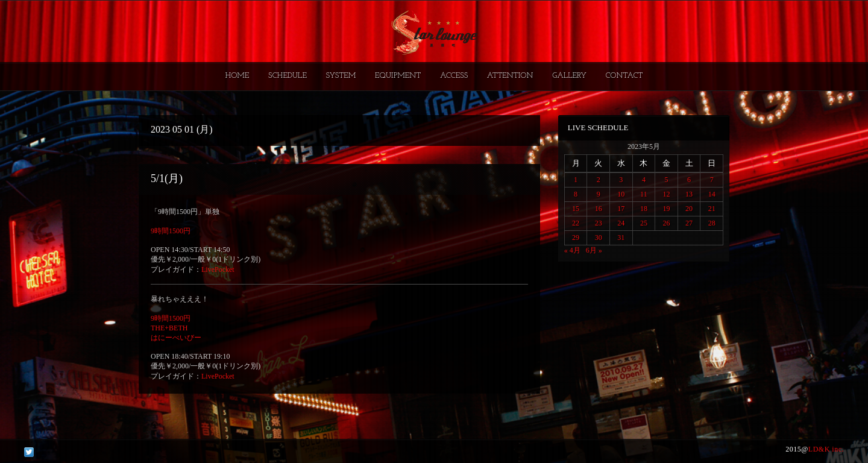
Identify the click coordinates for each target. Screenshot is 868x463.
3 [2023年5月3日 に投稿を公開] (621, 180)
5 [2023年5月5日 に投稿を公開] (666, 180)
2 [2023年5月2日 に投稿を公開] (599, 180)
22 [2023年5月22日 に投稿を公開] (576, 223)
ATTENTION (510, 76)
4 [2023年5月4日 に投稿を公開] (644, 180)
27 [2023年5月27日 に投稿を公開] (689, 223)
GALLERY (569, 76)
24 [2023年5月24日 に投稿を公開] (621, 223)
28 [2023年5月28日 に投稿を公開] (712, 223)
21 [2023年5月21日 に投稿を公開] (712, 209)
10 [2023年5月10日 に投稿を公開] (621, 194)
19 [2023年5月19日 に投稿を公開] (666, 209)
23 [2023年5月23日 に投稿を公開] (599, 223)
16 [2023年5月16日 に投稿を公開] (599, 209)
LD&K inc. (826, 449)
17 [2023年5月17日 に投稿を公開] (621, 209)
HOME (237, 76)
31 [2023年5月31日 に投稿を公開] (621, 238)
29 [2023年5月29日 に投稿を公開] (576, 238)
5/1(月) (167, 178)
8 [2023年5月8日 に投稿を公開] (576, 194)
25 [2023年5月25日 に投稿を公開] (644, 223)
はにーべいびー (176, 338)
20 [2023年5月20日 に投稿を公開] (689, 209)
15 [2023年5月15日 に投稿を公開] (576, 209)
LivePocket (218, 269)
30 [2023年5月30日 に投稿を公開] (599, 238)
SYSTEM (341, 76)
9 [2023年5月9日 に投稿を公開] (599, 194)
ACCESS (454, 76)
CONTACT (624, 76)
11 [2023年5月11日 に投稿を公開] (644, 194)
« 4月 (572, 250)
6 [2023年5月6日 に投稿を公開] (689, 180)
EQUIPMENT (398, 76)
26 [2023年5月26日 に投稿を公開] (666, 223)
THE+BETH (169, 328)
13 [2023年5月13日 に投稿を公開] (689, 194)
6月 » (594, 250)
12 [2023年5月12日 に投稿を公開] (666, 194)
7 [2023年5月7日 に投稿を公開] (712, 180)
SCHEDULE (288, 76)
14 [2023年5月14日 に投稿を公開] (712, 194)
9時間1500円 (171, 231)
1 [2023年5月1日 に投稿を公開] (576, 180)
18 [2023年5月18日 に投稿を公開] (644, 209)
